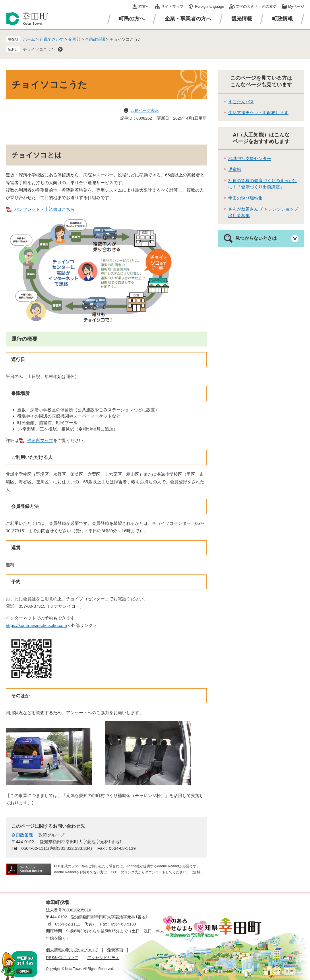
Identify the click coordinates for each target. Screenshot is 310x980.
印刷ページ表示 (145, 110)
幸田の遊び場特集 (245, 198)
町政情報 (282, 19)
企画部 (74, 39)
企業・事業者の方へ (188, 19)
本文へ (144, 6)
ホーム (29, 39)
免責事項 (115, 950)
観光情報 (242, 19)
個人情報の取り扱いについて (72, 950)
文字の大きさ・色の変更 (256, 6)
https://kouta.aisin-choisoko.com (36, 625)
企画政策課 (95, 39)
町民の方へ (132, 19)
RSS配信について (62, 958)
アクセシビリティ (103, 958)
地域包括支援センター (250, 158)
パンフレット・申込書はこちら (44, 209)
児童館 (235, 169)
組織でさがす (52, 39)
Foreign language (209, 6)
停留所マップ (40, 440)
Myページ (296, 6)
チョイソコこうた (39, 49)
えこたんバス (241, 102)
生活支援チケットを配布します (258, 113)
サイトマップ (172, 6)
